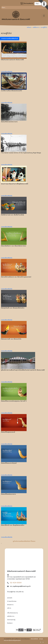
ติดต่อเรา (10, 623)
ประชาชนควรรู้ (11, 620)
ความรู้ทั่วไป (44, 27)
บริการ (9, 608)
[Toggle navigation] (44, 16)
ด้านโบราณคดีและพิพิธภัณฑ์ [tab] (10, 39)
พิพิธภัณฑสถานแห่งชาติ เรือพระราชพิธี (16, 16)
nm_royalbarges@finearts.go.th (20, 586)
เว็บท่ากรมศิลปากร (27, 3)
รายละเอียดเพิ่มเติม (7, 72)
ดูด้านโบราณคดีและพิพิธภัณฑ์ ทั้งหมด (24, 541)
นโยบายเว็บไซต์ (34, 639)
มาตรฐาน (41, 639)
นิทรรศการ (10, 605)
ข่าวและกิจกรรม (12, 601)
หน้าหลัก (10, 598)
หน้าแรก (29, 27)
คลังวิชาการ (36, 27)
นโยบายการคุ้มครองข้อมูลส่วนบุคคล (12, 640)
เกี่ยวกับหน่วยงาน (12, 613)
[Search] (24, 8)
